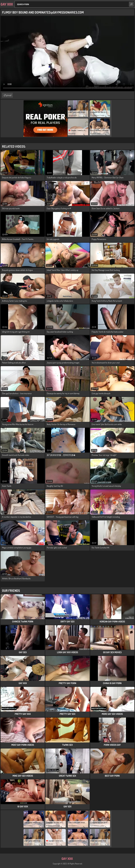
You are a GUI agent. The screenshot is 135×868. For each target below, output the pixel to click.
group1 (9, 95)
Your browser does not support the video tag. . (67, 54)
